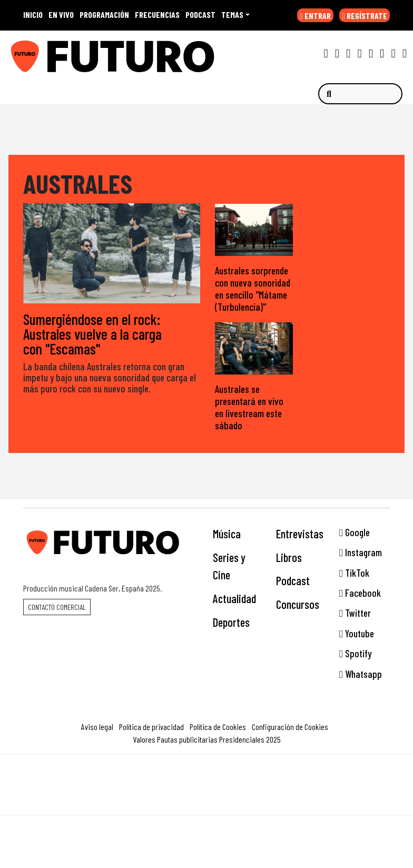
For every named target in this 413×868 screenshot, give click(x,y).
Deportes (231, 622)
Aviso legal (97, 727)
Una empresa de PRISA (206, 778)
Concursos (298, 604)
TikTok (354, 573)
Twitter (355, 613)
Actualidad (234, 598)
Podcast (293, 580)
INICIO (33, 14)
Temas (232, 14)
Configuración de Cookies (290, 727)
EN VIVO (61, 14)
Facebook (360, 593)
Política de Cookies (218, 727)
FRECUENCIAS (157, 14)
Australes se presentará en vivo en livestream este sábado (249, 407)
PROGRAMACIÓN (104, 14)
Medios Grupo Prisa (207, 803)
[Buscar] (360, 94)
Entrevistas (300, 534)
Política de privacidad (151, 727)
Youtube (357, 633)
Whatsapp (361, 674)
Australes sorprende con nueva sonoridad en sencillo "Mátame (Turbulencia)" (253, 289)
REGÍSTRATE (365, 16)
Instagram (361, 552)
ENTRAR (315, 16)
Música (227, 534)
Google (355, 532)
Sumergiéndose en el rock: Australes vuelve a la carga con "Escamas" (92, 334)
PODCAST (200, 14)
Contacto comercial (57, 607)
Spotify (355, 653)
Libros (289, 557)
